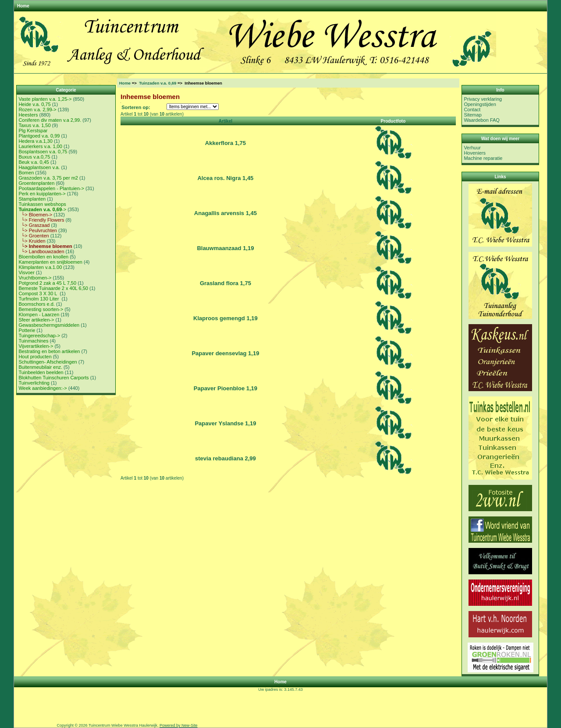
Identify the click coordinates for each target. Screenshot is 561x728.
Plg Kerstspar (33, 131)
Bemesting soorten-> (41, 309)
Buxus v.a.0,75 (34, 157)
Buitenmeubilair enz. (40, 367)
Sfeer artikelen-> (36, 320)
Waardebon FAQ (482, 120)
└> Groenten (34, 236)
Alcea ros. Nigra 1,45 (225, 178)
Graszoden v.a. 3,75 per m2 (48, 178)
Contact (472, 110)
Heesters (28, 115)
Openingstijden (480, 104)
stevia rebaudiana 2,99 (225, 458)
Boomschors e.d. (37, 304)
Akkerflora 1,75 (225, 143)
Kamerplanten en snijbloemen (50, 262)
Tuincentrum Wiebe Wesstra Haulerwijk (123, 725)
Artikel (225, 121)
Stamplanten (32, 199)
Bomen (26, 173)
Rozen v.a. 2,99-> (37, 110)
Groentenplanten (36, 183)
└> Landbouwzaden (41, 251)
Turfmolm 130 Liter (39, 299)
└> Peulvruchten (38, 230)
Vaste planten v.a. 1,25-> (45, 99)
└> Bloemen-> (35, 215)
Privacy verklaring (483, 99)
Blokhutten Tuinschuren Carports (53, 378)
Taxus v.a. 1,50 (34, 125)
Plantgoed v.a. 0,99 (39, 136)
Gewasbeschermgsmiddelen (49, 325)
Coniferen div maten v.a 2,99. (50, 120)
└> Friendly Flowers (41, 220)
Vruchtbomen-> (35, 278)
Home (23, 6)
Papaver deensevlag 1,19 (225, 353)
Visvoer (26, 272)
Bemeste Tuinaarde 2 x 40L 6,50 (53, 288)
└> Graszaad (34, 225)
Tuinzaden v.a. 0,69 (158, 83)
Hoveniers (475, 153)
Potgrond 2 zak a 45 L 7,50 (47, 283)
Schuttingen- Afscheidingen (48, 362)
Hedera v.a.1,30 (35, 141)
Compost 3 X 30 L (38, 293)
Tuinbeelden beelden (41, 372)
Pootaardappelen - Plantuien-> (51, 188)
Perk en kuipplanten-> (42, 194)
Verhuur (472, 148)
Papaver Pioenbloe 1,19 (225, 388)
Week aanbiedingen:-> (43, 388)
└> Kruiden (32, 241)
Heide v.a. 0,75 (34, 104)
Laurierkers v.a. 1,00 (40, 146)
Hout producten (35, 357)
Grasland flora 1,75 (225, 283)
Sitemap (472, 115)
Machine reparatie (483, 158)
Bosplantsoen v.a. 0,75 (43, 152)
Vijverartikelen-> (36, 346)
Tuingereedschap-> (39, 336)
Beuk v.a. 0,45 (34, 162)
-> (42, 209)
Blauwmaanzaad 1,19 (225, 248)
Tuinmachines (33, 341)
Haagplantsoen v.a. (39, 167)
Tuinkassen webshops (42, 204)
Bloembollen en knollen (43, 257)
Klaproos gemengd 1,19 (225, 318)
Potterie (27, 330)
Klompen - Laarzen (39, 315)
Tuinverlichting (34, 383)
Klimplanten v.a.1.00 (40, 267)
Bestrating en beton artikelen (49, 351)
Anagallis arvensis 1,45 (225, 213)
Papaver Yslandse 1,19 (225, 423)
